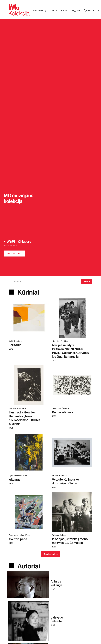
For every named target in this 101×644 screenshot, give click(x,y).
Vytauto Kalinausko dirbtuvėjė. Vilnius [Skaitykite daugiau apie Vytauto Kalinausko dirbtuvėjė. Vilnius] (65, 481)
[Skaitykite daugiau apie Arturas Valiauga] (28, 586)
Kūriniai (53, 10)
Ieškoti (87, 282)
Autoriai (64, 10)
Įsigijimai (76, 10)
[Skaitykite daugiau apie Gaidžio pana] (29, 512)
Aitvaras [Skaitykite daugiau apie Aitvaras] (15, 480)
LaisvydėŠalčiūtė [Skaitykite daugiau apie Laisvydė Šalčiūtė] (57, 619)
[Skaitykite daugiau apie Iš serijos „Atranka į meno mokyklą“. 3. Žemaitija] (72, 512)
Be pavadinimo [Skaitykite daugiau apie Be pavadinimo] (62, 412)
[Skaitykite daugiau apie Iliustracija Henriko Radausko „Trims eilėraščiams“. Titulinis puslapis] (29, 385)
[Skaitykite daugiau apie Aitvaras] (29, 452)
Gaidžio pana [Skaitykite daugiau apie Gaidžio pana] (18, 539)
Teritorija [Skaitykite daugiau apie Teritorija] (15, 345)
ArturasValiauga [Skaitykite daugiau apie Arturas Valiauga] (56, 583)
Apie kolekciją (39, 10)
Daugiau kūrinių (51, 554)
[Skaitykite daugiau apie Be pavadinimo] (72, 385)
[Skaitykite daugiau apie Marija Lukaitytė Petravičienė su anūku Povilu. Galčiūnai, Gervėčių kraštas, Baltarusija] (72, 318)
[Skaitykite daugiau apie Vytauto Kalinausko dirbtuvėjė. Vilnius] (72, 452)
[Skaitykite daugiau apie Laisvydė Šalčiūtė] (28, 622)
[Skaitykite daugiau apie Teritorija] (29, 318)
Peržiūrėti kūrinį (14, 254)
